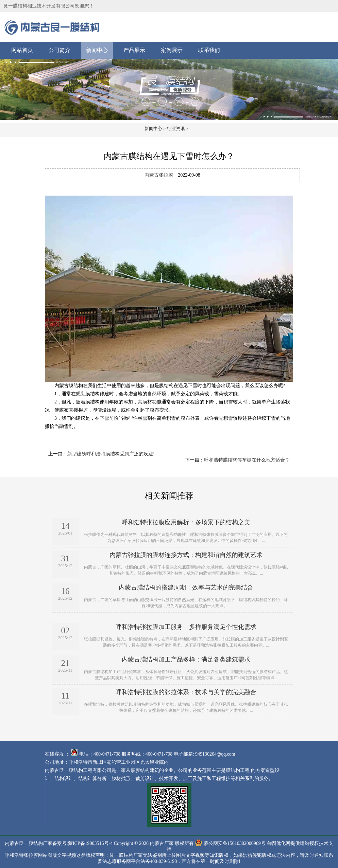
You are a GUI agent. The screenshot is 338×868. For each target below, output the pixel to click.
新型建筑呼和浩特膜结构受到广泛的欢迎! (111, 454)
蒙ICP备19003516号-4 (90, 843)
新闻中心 (97, 50)
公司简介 (60, 50)
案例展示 (172, 50)
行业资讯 (176, 129)
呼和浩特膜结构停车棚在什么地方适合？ (247, 460)
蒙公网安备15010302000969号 (235, 843)
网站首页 (22, 50)
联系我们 (209, 50)
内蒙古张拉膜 (159, 175)
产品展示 (134, 50)
